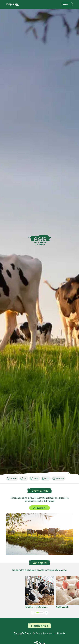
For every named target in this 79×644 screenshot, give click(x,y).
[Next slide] (46, 613)
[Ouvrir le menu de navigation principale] (67, 4)
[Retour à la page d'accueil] (12, 4)
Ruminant (12, 478)
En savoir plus (39, 508)
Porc (24, 478)
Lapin (45, 478)
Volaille (34, 478)
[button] (38, 613)
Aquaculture (58, 478)
